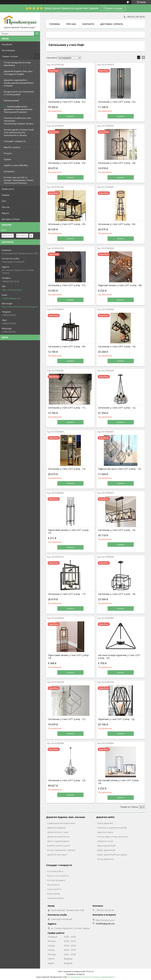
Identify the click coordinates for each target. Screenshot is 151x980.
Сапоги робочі (54, 889)
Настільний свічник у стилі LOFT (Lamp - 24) (119, 782)
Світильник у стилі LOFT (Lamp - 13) (67, 469)
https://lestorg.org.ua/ (12, 290)
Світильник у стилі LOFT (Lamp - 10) (117, 347)
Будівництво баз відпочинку (61, 823)
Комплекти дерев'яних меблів (112, 828)
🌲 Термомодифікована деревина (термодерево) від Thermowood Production (18, 109)
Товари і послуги (10, 56)
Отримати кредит (113, 8)
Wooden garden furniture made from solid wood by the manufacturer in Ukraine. (19, 132)
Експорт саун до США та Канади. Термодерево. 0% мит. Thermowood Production (19, 180)
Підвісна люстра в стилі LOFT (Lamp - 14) (119, 469)
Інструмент (9, 171)
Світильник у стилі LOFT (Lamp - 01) (67, 102)
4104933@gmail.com (11, 298)
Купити (70, 116)
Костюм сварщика (56, 880)
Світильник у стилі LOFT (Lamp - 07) (67, 285)
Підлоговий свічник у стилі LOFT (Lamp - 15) (69, 531)
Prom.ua (90, 972)
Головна (55, 24)
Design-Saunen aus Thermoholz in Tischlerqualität (19, 93)
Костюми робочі (55, 871)
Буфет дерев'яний (106, 850)
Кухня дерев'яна (106, 859)
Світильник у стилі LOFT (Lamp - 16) (117, 530)
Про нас (6, 207)
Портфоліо (7, 44)
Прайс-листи (8, 189)
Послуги (8, 153)
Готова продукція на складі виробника (17, 64)
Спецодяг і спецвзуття (15, 141)
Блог (4, 201)
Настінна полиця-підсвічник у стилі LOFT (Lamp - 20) (119, 657)
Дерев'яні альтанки (57, 855)
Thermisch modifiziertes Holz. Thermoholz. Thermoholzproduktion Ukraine (19, 121)
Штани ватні (54, 885)
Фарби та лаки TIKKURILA (16, 165)
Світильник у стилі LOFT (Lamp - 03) (67, 163)
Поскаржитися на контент (80, 977)
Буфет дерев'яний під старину (112, 855)
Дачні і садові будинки (58, 841)
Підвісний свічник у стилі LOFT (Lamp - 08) (120, 285)
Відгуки (5, 213)
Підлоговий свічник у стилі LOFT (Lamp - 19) (69, 657)
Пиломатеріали (11, 100)
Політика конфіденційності (104, 977)
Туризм (7, 159)
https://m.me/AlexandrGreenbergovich (20, 307)
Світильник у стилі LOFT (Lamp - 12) (117, 408)
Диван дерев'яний (106, 846)
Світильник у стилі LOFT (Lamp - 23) (67, 780)
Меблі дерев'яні (105, 823)
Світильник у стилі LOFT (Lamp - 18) (117, 594)
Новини (6, 195)
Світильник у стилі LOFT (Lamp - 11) (67, 408)
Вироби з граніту (12, 147)
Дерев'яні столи (105, 841)
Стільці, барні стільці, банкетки (113, 837)
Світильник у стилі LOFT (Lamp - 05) (67, 224)
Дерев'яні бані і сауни (58, 832)
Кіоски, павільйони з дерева (61, 850)
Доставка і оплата (11, 219)
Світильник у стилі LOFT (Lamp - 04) (117, 163)
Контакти (88, 24)
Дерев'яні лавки (105, 832)
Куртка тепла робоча (58, 876)
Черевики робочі (56, 898)
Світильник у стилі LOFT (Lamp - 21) (67, 719)
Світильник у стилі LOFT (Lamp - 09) (67, 347)
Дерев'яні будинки (56, 828)
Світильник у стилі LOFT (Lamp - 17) (67, 594)
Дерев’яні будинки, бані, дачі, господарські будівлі (18, 73)
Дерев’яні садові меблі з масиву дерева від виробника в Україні (19, 83)
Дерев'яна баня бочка (58, 837)
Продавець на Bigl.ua (75, 974)
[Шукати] (37, 34)
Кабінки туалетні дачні (59, 846)
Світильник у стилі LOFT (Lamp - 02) (117, 102)
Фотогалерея (8, 50)
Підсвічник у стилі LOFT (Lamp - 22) (116, 719)
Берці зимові (54, 894)
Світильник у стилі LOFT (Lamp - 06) (117, 224)
